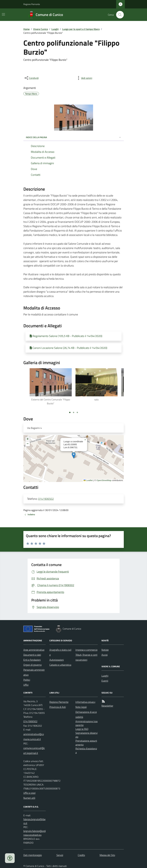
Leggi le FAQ (82, 729)
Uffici (26, 685)
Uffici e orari (29, 793)
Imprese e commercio (86, 650)
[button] (74, 455)
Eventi (105, 681)
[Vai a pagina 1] (70, 412)
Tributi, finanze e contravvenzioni (86, 657)
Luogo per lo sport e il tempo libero (81, 29)
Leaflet (88, 480)
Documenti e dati (32, 655)
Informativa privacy (85, 702)
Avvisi (105, 655)
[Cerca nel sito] (119, 15)
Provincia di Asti (58, 707)
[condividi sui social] (31, 78)
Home (27, 29)
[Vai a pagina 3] (77, 412)
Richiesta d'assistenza (86, 750)
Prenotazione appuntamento (86, 743)
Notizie (105, 650)
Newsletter (107, 706)
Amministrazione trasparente (87, 723)
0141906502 (46, 499)
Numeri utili (29, 798)
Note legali (81, 707)
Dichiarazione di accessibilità (86, 714)
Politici (27, 680)
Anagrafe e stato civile (60, 652)
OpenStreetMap (104, 480)
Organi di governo (33, 665)
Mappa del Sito (107, 855)
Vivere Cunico (41, 29)
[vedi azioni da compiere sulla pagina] (84, 78)
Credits (81, 855)
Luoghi (55, 29)
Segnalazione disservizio (87, 735)
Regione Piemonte (32, 4)
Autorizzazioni (57, 660)
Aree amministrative (34, 650)
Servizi (60, 855)
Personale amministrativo (34, 672)
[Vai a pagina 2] (74, 412)
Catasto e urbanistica (60, 665)
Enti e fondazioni (32, 660)
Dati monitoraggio (33, 855)
